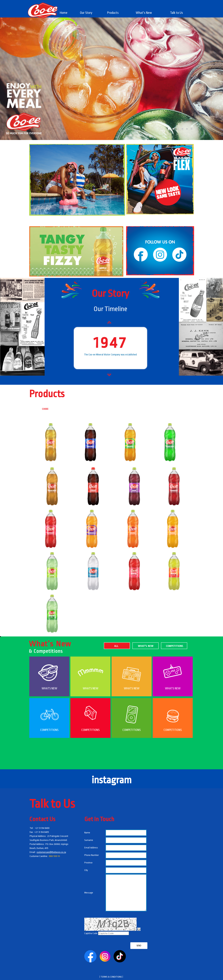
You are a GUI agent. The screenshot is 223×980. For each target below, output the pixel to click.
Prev (112, 326)
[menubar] (123, 13)
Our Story (86, 13)
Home (64, 13)
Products (113, 13)
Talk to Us (176, 13)
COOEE (45, 409)
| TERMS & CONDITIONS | (111, 977)
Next (112, 379)
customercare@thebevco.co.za (51, 852)
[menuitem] (64, 13)
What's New (144, 13)
